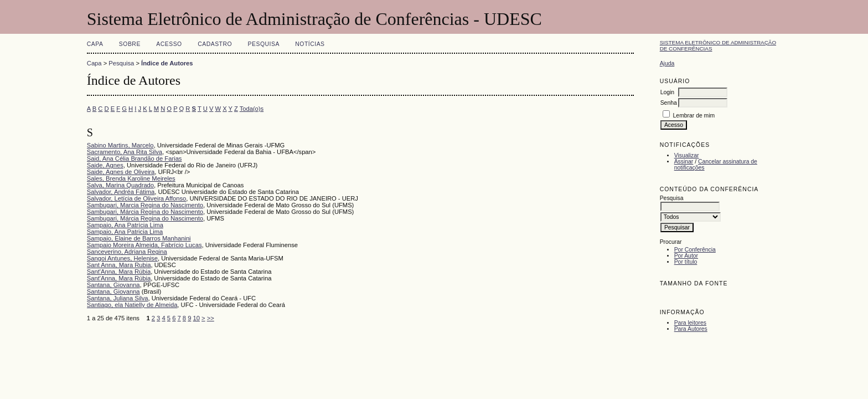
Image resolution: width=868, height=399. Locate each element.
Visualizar (687, 155)
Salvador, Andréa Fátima (121, 192)
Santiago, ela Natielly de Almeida (132, 305)
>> (211, 318)
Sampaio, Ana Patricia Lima (125, 232)
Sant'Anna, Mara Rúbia (119, 272)
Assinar (684, 162)
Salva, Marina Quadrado (120, 185)
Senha (669, 103)
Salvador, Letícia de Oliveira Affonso (137, 198)
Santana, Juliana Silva (118, 298)
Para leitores (690, 323)
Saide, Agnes (105, 165)
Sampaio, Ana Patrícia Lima (125, 225)
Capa (95, 44)
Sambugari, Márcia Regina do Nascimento (145, 212)
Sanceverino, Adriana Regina (127, 252)
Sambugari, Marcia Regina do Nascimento (145, 205)
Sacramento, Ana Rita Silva (125, 152)
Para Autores (691, 329)
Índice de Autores (167, 63)
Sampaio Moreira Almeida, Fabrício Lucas (144, 245)
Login (667, 92)
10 (197, 318)
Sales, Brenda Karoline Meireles (131, 178)
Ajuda (667, 63)
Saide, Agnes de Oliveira (121, 172)
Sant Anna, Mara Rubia (119, 265)
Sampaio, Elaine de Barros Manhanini (139, 238)
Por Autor (686, 256)
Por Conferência (695, 250)
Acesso (169, 44)
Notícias (310, 44)
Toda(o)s (252, 109)
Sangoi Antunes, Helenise (122, 258)
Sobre (130, 44)
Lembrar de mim (694, 116)
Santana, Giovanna (113, 285)
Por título (686, 262)
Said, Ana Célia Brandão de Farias (135, 158)
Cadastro (215, 44)
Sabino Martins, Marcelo (120, 145)
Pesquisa (264, 44)
